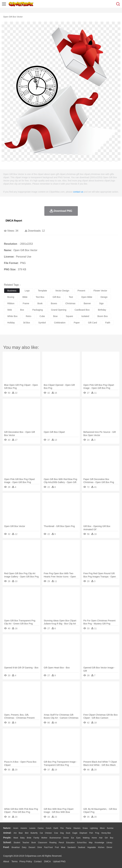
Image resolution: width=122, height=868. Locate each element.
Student (17, 843)
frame (26, 303)
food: (6, 847)
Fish (91, 833)
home (94, 838)
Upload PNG (59, 861)
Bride (29, 838)
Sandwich (72, 847)
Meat (63, 847)
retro (29, 316)
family (36, 838)
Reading (53, 843)
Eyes (78, 838)
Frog (97, 833)
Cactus (41, 828)
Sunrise (110, 828)
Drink (40, 847)
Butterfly (34, 833)
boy (112, 838)
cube (42, 316)
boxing (11, 297)
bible (25, 297)
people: (7, 838)
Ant (15, 833)
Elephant (83, 833)
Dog (62, 833)
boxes (54, 303)
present (81, 291)
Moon (102, 828)
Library (109, 843)
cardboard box (82, 310)
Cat (41, 833)
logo (27, 291)
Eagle (75, 833)
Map (91, 843)
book (40, 303)
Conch (49, 828)
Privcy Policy (26, 861)
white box (12, 316)
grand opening (59, 310)
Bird (27, 833)
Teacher (26, 843)
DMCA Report (14, 221)
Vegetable (91, 847)
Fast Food (48, 847)
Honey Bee (106, 833)
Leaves (32, 828)
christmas (70, 303)
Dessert (32, 847)
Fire (62, 828)
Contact (38, 861)
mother (44, 838)
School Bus (82, 843)
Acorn (16, 828)
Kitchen (101, 847)
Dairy (24, 847)
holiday (11, 323)
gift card (92, 323)
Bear (21, 833)
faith (108, 323)
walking (86, 838)
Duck (68, 833)
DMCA (47, 861)
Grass (85, 828)
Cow (56, 833)
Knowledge (99, 843)
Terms (15, 861)
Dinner (109, 847)
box (22, 310)
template (43, 291)
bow (55, 316)
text (71, 297)
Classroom (43, 843)
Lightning (94, 828)
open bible (87, 297)
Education (70, 843)
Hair (101, 838)
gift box (57, 297)
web (10, 310)
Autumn (24, 828)
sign (101, 303)
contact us (78, 192)
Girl (106, 838)
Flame (68, 828)
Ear (73, 838)
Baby (22, 838)
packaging (38, 310)
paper (77, 323)
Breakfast (16, 847)
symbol (42, 323)
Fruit (57, 847)
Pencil (61, 843)
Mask (16, 838)
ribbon (11, 303)
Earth (56, 828)
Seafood (82, 847)
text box (40, 297)
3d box (27, 323)
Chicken (48, 833)
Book (34, 843)
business (12, 291)
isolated (85, 316)
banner (87, 303)
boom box (103, 316)
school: (7, 842)
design (104, 297)
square (69, 316)
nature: (7, 828)
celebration (60, 323)
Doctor (66, 838)
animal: (7, 833)
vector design (62, 291)
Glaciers (77, 828)
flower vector (100, 291)
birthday (102, 310)
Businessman (55, 838)
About (6, 861)
